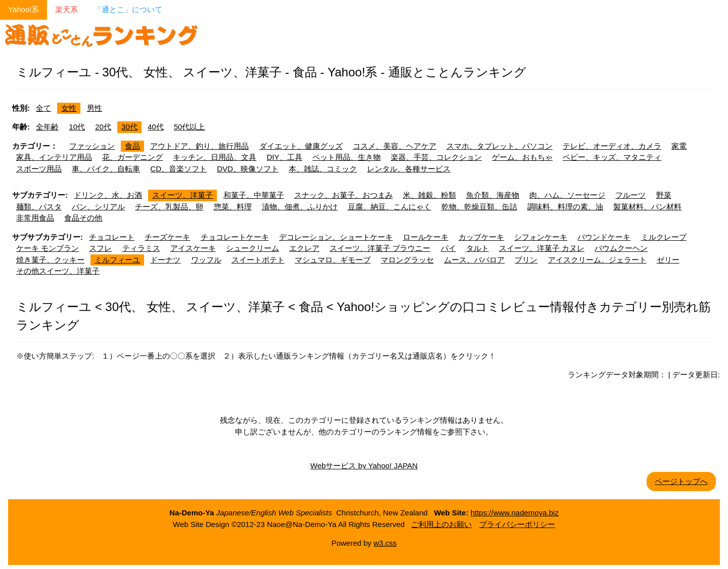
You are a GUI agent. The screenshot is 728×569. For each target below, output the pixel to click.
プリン (526, 260)
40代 (156, 127)
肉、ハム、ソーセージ (567, 195)
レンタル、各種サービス (409, 169)
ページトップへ (681, 481)
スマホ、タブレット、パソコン (499, 146)
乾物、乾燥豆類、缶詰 (479, 207)
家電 (679, 146)
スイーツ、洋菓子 (183, 195)
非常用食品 (35, 218)
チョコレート (112, 237)
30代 (129, 127)
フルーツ (630, 195)
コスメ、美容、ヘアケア (395, 146)
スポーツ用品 (39, 169)
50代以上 (190, 127)
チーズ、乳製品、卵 (169, 207)
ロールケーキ (426, 237)
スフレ (100, 248)
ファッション (92, 146)
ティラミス (141, 248)
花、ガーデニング (132, 157)
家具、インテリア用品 (54, 157)
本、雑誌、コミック (323, 169)
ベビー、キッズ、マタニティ (612, 157)
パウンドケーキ (604, 237)
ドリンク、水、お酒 (108, 195)
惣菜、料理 (233, 207)
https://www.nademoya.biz (515, 513)
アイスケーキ (193, 248)
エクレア (304, 248)
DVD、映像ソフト (248, 169)
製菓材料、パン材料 (647, 207)
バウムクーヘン (621, 248)
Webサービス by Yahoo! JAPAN (364, 466)
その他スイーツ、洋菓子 (58, 271)
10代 (77, 127)
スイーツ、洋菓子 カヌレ (542, 248)
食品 (132, 146)
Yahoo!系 (24, 9)
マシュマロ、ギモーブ (333, 260)
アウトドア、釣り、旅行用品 (199, 146)
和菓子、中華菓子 (254, 195)
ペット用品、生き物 (347, 157)
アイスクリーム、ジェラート (597, 260)
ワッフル (206, 260)
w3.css (385, 543)
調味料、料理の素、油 (565, 207)
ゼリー (668, 260)
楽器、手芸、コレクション (436, 157)
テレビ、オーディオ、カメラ (612, 146)
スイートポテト (258, 260)
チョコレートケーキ (235, 237)
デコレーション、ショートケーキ (336, 237)
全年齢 (47, 127)
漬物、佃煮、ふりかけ (300, 207)
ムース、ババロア (474, 260)
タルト (477, 248)
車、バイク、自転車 (106, 169)
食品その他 (83, 218)
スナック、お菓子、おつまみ (344, 195)
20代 (103, 127)
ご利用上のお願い (441, 524)
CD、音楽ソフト (178, 169)
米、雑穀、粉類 (429, 195)
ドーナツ (165, 260)
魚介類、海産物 (493, 195)
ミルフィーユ (117, 260)
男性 (95, 108)
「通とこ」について (128, 9)
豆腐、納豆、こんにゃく (390, 207)
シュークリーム (253, 248)
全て (43, 108)
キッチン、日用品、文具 (215, 157)
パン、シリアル (98, 207)
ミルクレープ (664, 237)
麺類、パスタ (39, 207)
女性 (69, 108)
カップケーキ (481, 237)
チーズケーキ (167, 237)
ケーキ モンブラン (48, 248)
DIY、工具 (285, 157)
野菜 (664, 195)
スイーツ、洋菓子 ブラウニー (380, 248)
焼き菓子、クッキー (50, 260)
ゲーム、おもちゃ (522, 157)
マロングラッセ (407, 260)
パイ (448, 248)
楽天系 (66, 9)
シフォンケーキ (541, 237)
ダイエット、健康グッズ (301, 146)
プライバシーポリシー (517, 524)
